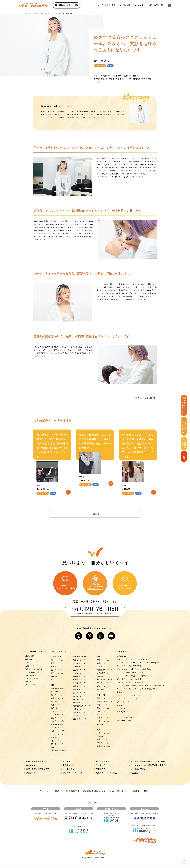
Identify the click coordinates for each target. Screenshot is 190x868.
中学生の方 (31, 762)
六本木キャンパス (58, 727)
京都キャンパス (103, 657)
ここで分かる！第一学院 (106, 5)
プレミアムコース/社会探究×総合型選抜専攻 (134, 666)
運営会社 (58, 788)
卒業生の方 (101, 766)
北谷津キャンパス (58, 711)
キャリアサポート (32, 681)
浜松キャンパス (79, 693)
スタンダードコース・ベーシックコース (132, 656)
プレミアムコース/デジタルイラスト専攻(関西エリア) (137, 685)
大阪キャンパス (103, 663)
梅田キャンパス (103, 673)
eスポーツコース (123, 698)
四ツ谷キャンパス (58, 718)
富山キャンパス (79, 666)
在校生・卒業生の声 (155, 5)
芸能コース (121, 689)
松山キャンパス (103, 718)
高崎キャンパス (57, 691)
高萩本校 (54, 688)
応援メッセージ (31, 662)
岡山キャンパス (103, 701)
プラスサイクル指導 (32, 675)
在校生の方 (101, 762)
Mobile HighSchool (124, 717)
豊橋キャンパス (79, 709)
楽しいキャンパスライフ (35, 666)
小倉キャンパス (103, 730)
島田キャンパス (79, 686)
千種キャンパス (79, 699)
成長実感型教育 (30, 672)
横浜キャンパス (57, 744)
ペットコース (122, 705)
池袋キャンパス (57, 737)
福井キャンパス (79, 673)
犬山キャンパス (79, 712)
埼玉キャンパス (57, 695)
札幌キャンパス (57, 660)
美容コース (121, 702)
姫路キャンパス (103, 683)
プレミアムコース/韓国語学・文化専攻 (132, 672)
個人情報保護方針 (72, 788)
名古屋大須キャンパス (82, 702)
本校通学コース (123, 708)
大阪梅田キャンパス (105, 666)
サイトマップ (45, 788)
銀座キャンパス (57, 714)
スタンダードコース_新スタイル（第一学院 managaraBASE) (140, 659)
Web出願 (134, 769)
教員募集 (136, 788)
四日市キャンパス (80, 715)
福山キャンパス (103, 708)
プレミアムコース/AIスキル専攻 (129, 676)
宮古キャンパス (57, 670)
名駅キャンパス (79, 706)
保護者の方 (31, 769)
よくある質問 (69, 766)
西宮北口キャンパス (105, 676)
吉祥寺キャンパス (58, 741)
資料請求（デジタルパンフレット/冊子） (148, 758)
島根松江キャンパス (105, 698)
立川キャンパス (57, 731)
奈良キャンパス (103, 660)
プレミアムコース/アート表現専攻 (130, 679)
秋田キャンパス (57, 663)
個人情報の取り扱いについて (94, 788)
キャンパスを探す (125, 5)
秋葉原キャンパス (58, 721)
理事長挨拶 (30, 653)
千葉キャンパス (57, 708)
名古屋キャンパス (80, 696)
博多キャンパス (103, 733)
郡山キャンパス (57, 676)
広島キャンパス (103, 705)
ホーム (26, 13)
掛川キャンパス (79, 689)
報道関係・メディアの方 (106, 769)
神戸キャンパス (103, 679)
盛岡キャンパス (57, 666)
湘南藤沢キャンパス (59, 747)
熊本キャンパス (103, 736)
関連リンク (148, 788)
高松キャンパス (103, 711)
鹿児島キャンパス (104, 743)
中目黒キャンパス (58, 724)
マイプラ (28, 678)
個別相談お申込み (138, 766)
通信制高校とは (103, 758)
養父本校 (100, 686)
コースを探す (140, 5)
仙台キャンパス (57, 673)
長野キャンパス (79, 663)
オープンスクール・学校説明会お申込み (148, 762)
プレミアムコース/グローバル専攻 (130, 669)
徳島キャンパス (103, 714)
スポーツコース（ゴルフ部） (128, 695)
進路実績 (67, 758)
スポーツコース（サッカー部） (129, 692)
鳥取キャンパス (103, 695)
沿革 (27, 659)
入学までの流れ (70, 762)
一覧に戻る (95, 510)
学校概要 (29, 656)
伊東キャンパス (79, 679)
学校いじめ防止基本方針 (119, 788)
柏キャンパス (56, 705)
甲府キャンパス (79, 676)
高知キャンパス (103, 721)
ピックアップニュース (72, 769)
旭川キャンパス (57, 657)
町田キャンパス (57, 734)
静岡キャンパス (79, 683)
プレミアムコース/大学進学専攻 (129, 662)
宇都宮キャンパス (58, 685)
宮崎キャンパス (103, 739)
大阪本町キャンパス (105, 670)
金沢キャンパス (79, 670)
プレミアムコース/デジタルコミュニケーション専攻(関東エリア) (142, 682)
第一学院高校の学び (33, 669)
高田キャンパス (79, 660)
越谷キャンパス (57, 701)
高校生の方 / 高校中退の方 (38, 766)
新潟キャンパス (79, 657)
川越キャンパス (57, 698)
